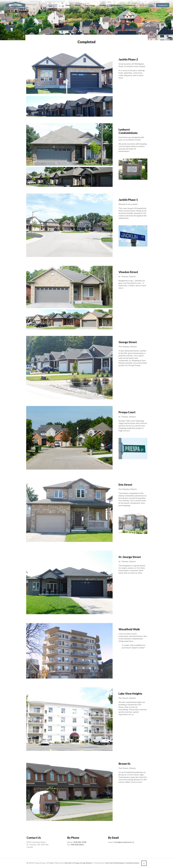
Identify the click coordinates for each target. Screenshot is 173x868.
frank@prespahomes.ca (124, 842)
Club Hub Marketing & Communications (122, 863)
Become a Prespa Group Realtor (79, 863)
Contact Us (163, 5)
